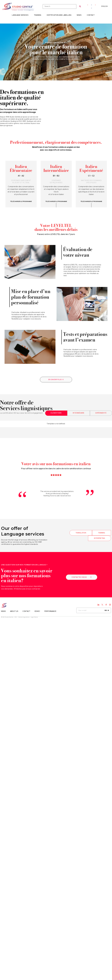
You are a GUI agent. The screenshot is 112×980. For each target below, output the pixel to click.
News (79, 15)
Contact (91, 15)
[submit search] (80, 7)
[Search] (60, 7)
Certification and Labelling (59, 15)
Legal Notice (34, 617)
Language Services (20, 15)
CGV (16, 617)
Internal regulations (24, 617)
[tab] (56, 413)
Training (38, 15)
